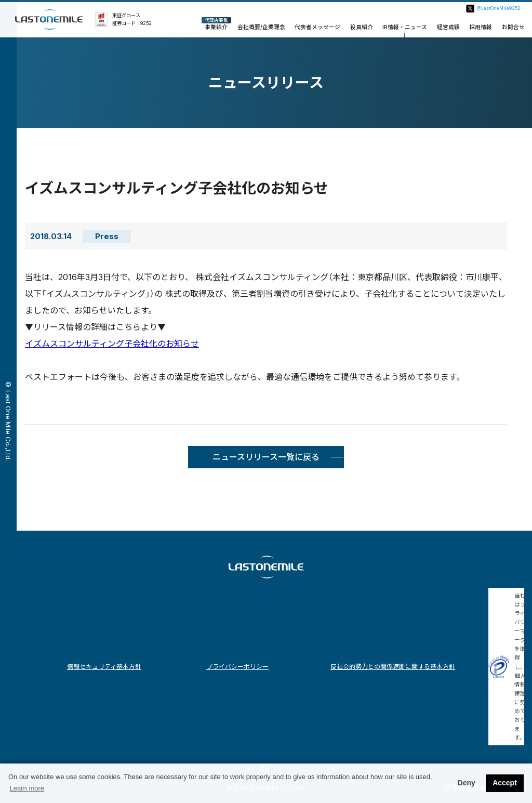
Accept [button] (505, 783)
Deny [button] (467, 783)
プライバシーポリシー (237, 667)
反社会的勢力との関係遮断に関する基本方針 (393, 667)
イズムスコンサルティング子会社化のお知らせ (112, 344)
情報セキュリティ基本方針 (104, 667)
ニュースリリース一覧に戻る (266, 457)
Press (107, 236)
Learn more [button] (27, 788)
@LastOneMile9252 (499, 8)
